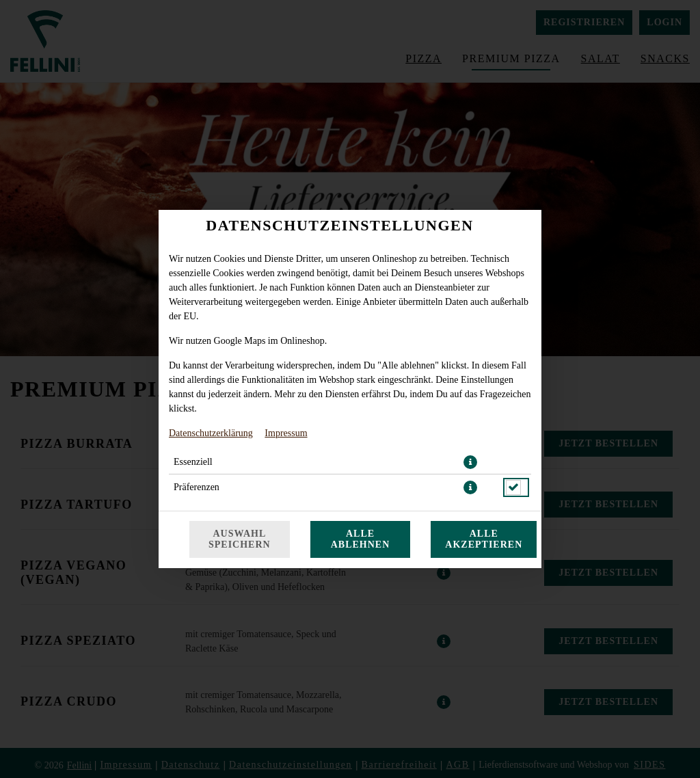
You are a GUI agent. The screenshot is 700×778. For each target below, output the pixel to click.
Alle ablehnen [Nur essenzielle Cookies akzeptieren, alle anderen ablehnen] (361, 539)
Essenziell (193, 462)
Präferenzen (197, 487)
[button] (470, 462)
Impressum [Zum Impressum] (286, 433)
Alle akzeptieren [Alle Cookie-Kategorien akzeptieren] (484, 539)
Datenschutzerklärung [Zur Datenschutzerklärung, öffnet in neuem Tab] (211, 433)
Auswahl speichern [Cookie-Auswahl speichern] (240, 539)
